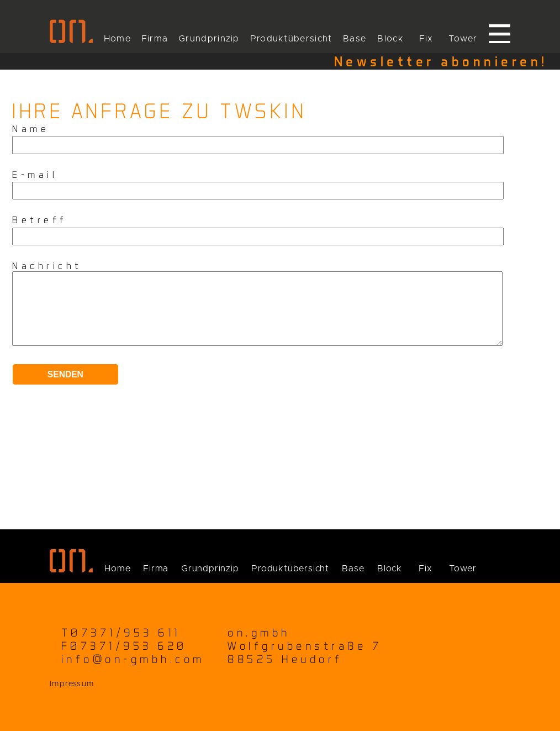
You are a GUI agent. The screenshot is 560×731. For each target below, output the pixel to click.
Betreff (40, 220)
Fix (426, 39)
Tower (463, 39)
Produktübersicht (291, 39)
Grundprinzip (209, 39)
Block (390, 39)
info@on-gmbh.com (133, 659)
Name (31, 128)
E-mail (35, 174)
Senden (65, 388)
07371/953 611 (126, 633)
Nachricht (47, 265)
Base (355, 39)
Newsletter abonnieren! (441, 61)
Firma (155, 39)
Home (117, 39)
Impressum (72, 684)
